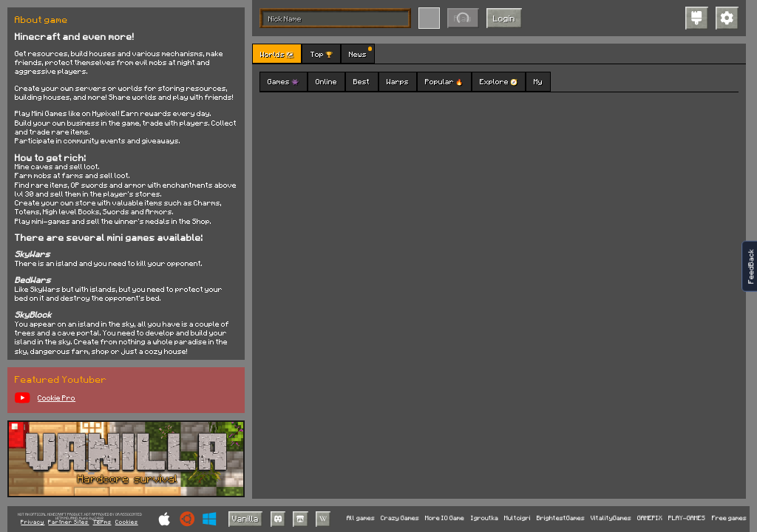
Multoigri (517, 518)
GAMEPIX (650, 518)
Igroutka (485, 518)
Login (504, 18)
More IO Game (445, 518)
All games (361, 518)
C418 (99, 518)
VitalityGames (611, 518)
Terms (102, 522)
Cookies (127, 522)
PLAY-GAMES (687, 518)
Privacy (33, 522)
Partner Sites (68, 522)
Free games (729, 518)
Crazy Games (400, 518)
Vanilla (245, 518)
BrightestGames (561, 518)
